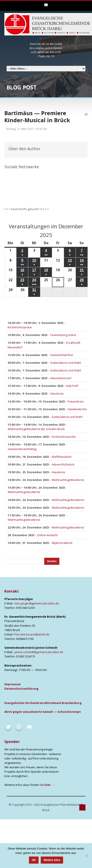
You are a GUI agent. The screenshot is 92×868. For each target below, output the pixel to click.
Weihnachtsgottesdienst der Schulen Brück (36, 429)
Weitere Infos (52, 860)
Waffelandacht (62, 457)
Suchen (53, 561)
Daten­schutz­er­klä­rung (21, 689)
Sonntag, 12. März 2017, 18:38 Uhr (27, 129)
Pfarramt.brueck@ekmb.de (32, 634)
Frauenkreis (76, 401)
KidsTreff (72, 386)
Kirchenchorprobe (20, 327)
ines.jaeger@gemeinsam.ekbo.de (37, 603)
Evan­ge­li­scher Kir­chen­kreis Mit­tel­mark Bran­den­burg (43, 703)
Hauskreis (57, 394)
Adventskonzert (61, 378)
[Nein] (87, 856)
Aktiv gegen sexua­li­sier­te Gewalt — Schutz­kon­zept (43, 712)
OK (34, 860)
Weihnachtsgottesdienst (68, 480)
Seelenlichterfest (62, 355)
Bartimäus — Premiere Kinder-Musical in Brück (37, 117)
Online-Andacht (47, 535)
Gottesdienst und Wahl (65, 363)
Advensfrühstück (63, 464)
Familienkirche (77, 409)
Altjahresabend (62, 543)
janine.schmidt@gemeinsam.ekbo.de (39, 652)
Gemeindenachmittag (22, 449)
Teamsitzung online (63, 335)
